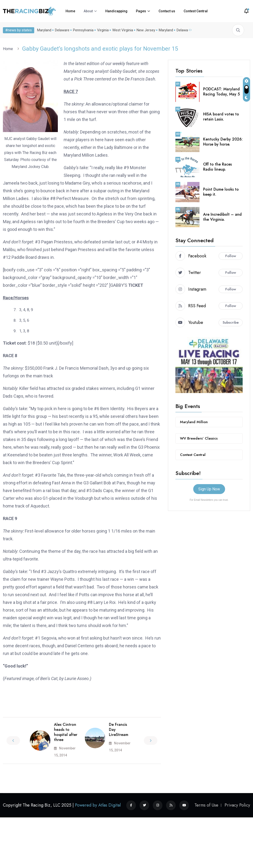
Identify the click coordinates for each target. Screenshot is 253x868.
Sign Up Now (209, 489)
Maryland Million (194, 422)
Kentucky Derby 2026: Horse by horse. (223, 142)
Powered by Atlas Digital (98, 805)
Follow (231, 256)
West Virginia (123, 30)
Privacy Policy (237, 805)
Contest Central (196, 11)
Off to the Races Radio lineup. (217, 167)
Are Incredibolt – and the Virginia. (222, 217)
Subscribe (231, 322)
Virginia (103, 30)
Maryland (44, 30)
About (88, 11)
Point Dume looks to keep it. (221, 192)
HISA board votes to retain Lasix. (221, 117)
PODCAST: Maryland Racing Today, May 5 (221, 92)
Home (70, 11)
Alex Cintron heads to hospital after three (66, 732)
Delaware (62, 30)
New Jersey (146, 30)
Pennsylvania (83, 30)
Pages (141, 11)
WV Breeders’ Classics (199, 438)
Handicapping (116, 11)
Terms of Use (206, 805)
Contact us (167, 11)
